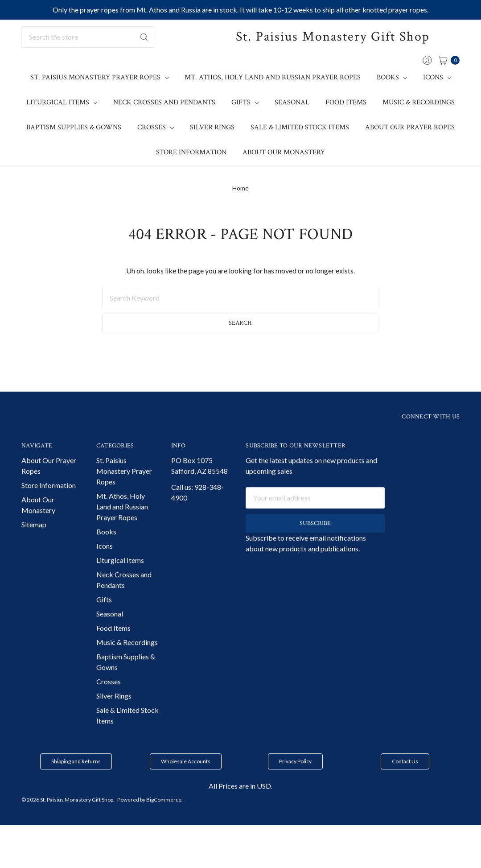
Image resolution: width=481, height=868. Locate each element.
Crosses (156, 127)
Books (392, 77)
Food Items (346, 102)
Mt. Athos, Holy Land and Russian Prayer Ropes (273, 77)
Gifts (245, 102)
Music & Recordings (419, 102)
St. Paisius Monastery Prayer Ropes (99, 77)
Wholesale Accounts (186, 776)
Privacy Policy (295, 776)
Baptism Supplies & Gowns (74, 127)
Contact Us (405, 776)
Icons (437, 77)
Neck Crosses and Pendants (164, 102)
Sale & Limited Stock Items (300, 127)
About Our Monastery (284, 152)
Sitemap (34, 539)
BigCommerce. (164, 814)
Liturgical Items (62, 102)
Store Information (191, 152)
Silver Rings (212, 127)
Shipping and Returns (76, 776)
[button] (76, 776)
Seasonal (292, 102)
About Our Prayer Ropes (410, 127)
